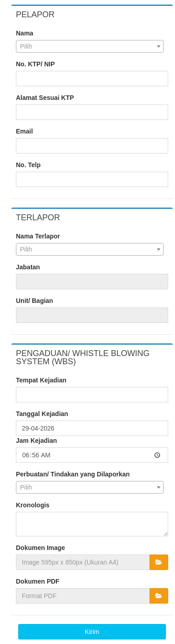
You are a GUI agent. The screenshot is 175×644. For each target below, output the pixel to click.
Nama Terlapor (38, 236)
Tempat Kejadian (41, 380)
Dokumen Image (40, 548)
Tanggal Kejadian (42, 414)
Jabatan (28, 267)
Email (24, 131)
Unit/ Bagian (35, 301)
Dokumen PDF (38, 581)
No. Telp (28, 165)
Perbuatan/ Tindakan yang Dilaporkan (73, 474)
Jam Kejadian (36, 441)
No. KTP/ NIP (35, 64)
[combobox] (90, 46)
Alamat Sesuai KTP (45, 98)
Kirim (92, 632)
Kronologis (33, 505)
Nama (25, 33)
